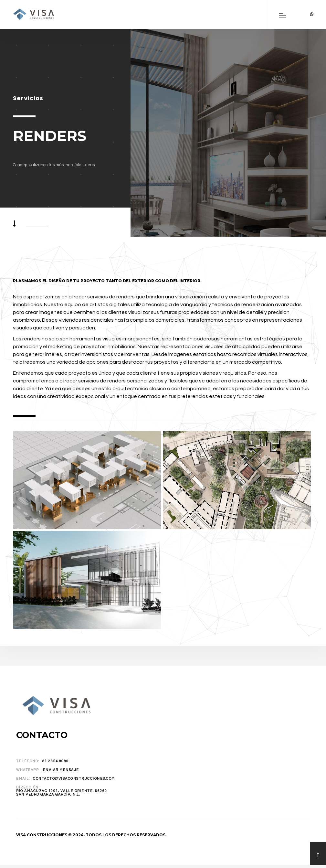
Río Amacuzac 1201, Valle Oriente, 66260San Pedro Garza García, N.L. (62, 793)
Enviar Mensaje (61, 770)
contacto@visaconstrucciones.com (74, 779)
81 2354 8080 (56, 761)
